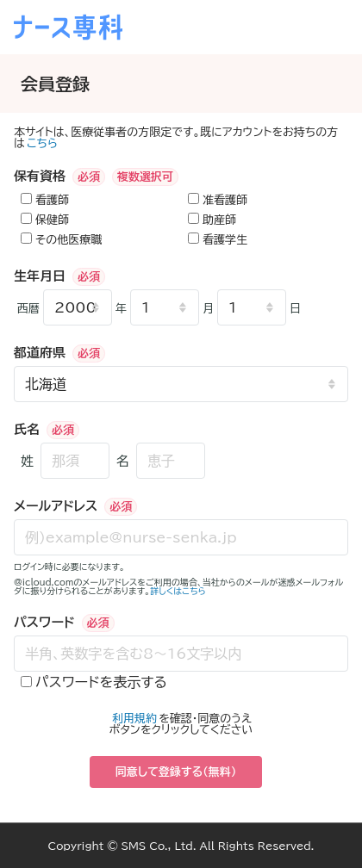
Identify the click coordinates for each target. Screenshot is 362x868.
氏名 (27, 429)
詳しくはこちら (178, 591)
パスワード (44, 622)
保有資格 (40, 176)
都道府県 (40, 353)
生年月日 (40, 276)
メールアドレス (56, 506)
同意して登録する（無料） (176, 772)
